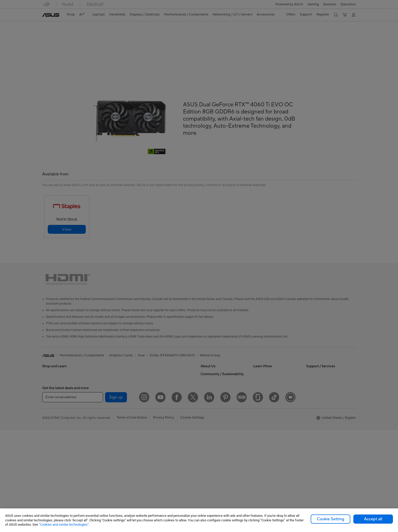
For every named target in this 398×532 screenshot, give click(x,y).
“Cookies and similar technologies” (64, 525)
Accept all (373, 519)
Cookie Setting (330, 519)
